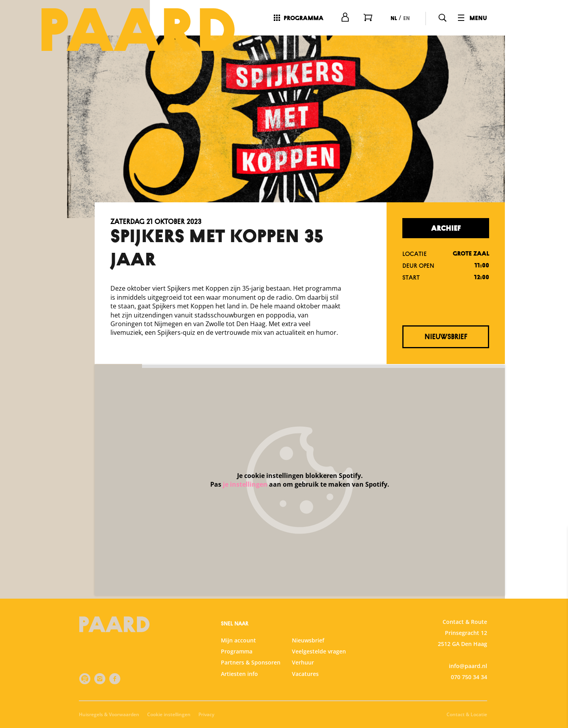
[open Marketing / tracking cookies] (555, 662)
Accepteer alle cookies (501, 690)
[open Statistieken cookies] (555, 638)
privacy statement (469, 588)
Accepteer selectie (501, 713)
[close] (556, 541)
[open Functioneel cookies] (555, 614)
